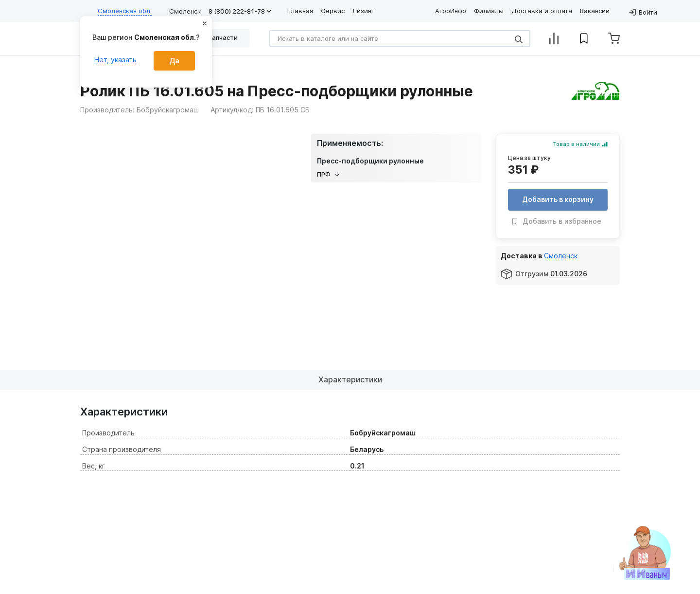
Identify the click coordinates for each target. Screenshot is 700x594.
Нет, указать (115, 60)
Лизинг (363, 11)
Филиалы (489, 11)
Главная (300, 11)
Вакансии (595, 11)
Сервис (333, 11)
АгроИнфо (451, 11)
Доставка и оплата (542, 11)
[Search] (400, 38)
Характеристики (350, 379)
